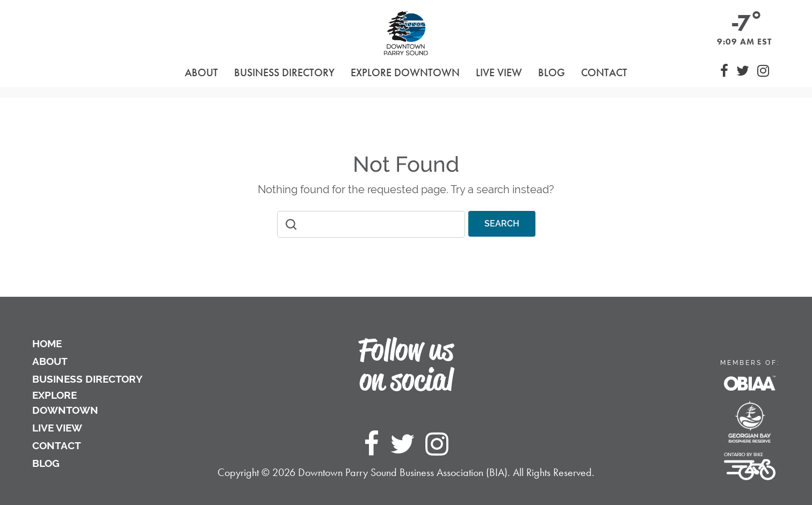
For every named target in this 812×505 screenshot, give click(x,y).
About (50, 361)
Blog (552, 72)
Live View (499, 72)
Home (47, 343)
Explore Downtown (65, 403)
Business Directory (88, 379)
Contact (604, 72)
